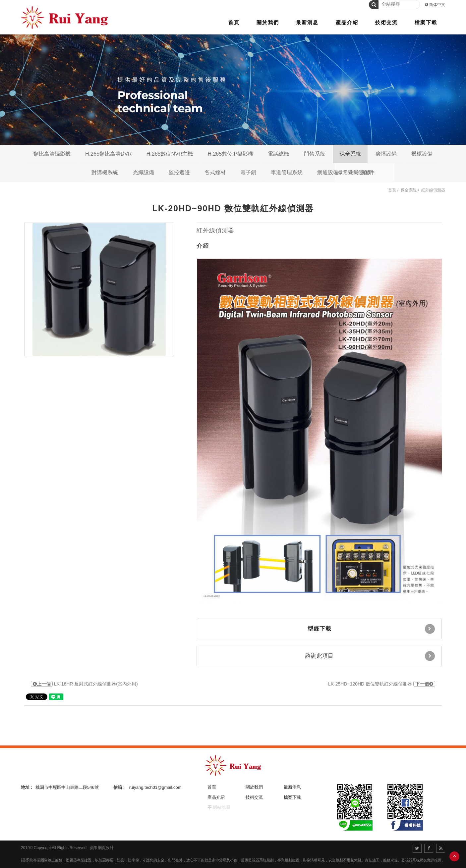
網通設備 (328, 172)
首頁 (392, 190)
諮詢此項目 (370, 656)
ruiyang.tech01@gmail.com (155, 787)
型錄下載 (371, 629)
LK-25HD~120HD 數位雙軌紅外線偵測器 (382, 684)
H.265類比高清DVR (108, 154)
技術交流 (254, 797)
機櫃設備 (422, 154)
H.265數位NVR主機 (170, 154)
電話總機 (278, 154)
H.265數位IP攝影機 (230, 154)
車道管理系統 (287, 172)
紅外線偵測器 (433, 190)
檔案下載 (292, 797)
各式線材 (215, 172)
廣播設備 (386, 154)
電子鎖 (248, 172)
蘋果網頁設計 (102, 848)
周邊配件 (364, 172)
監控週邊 (179, 172)
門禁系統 (315, 154)
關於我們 (254, 787)
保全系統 (350, 154)
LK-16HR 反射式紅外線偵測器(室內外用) (84, 684)
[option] (99, 289)
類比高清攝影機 (52, 154)
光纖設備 (144, 172)
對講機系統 (105, 172)
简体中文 (437, 5)
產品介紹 (216, 797)
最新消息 (292, 787)
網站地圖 (221, 807)
